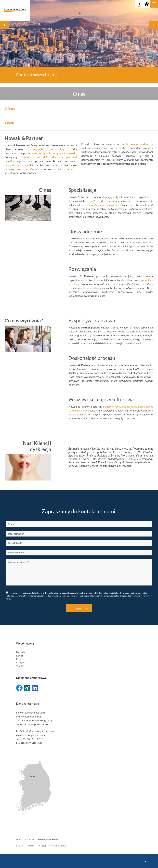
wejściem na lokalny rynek (106, 205)
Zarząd (9, 123)
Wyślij (79, 608)
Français (20, 663)
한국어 (20, 666)
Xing (27, 688)
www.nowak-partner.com (30, 735)
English (20, 656)
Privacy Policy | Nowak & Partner (53, 846)
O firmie (10, 108)
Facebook (19, 688)
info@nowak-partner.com (70, 596)
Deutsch (20, 652)
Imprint (31, 846)
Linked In (35, 688)
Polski (19, 659)
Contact (20, 846)
